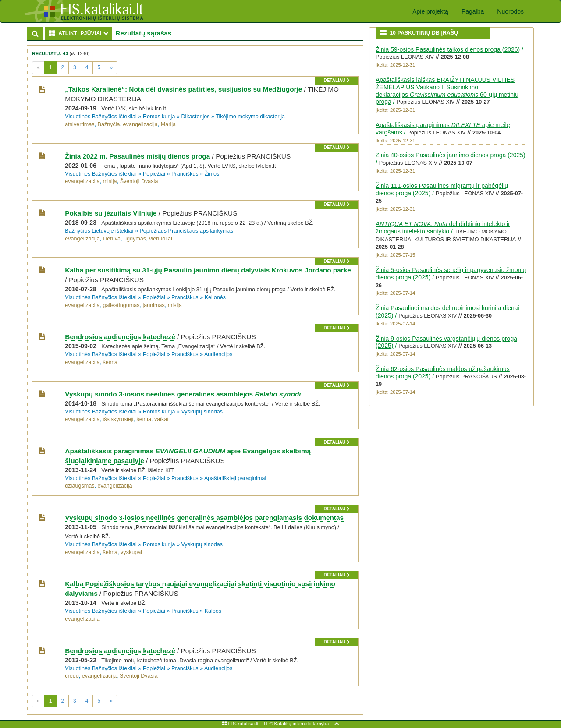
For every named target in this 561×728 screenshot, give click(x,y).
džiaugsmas (80, 486)
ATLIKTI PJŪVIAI (80, 33)
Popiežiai (154, 174)
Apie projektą (430, 11)
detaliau (336, 80)
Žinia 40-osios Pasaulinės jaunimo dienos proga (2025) (451, 155)
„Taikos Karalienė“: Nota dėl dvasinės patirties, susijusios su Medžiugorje (183, 89)
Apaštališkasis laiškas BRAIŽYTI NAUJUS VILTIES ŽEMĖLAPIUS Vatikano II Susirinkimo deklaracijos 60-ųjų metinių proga (447, 91)
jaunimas (153, 305)
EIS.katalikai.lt (240, 724)
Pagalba (473, 11)
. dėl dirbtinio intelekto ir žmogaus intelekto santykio (443, 228)
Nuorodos (510, 11)
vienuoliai (161, 239)
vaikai (161, 419)
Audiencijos (218, 354)
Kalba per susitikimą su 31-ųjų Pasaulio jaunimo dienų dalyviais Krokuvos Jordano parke (208, 270)
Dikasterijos (195, 117)
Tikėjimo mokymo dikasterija (250, 117)
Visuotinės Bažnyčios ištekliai (101, 117)
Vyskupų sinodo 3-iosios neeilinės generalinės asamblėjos (183, 394)
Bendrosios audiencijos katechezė (120, 337)
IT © (268, 724)
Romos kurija (159, 117)
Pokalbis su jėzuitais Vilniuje (111, 213)
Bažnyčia (109, 124)
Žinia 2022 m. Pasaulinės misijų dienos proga (137, 156)
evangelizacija (140, 124)
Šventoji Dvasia (139, 181)
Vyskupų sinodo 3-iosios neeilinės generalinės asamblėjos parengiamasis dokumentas (204, 518)
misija (110, 181)
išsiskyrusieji (118, 419)
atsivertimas (80, 124)
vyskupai (131, 552)
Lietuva (112, 239)
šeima (110, 362)
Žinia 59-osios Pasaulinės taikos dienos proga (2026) (448, 49)
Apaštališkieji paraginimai (235, 478)
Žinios (212, 174)
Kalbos (213, 611)
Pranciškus (185, 174)
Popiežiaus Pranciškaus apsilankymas (186, 231)
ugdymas (135, 239)
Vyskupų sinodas (202, 412)
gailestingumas (121, 305)
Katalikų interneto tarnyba (302, 724)
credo (72, 676)
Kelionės (215, 297)
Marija (168, 124)
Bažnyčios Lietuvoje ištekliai (99, 231)
